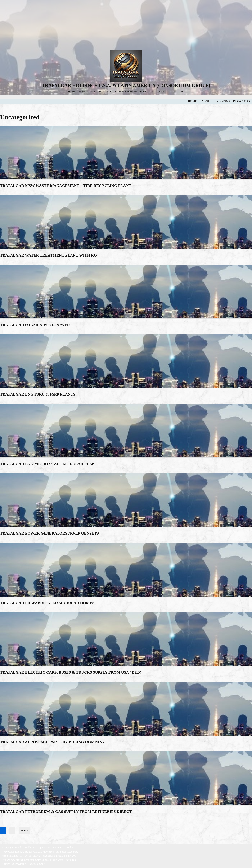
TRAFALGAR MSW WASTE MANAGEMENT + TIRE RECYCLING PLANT (66, 186)
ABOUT (207, 101)
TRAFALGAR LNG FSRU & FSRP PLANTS (38, 394)
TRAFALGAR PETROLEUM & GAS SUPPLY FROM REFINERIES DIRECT (66, 812)
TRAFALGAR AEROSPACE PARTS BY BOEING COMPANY (52, 742)
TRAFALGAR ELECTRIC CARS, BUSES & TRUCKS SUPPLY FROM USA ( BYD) (71, 672)
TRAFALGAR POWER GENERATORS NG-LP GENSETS (49, 533)
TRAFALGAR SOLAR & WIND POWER (35, 325)
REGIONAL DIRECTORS (233, 101)
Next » (25, 831)
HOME (192, 101)
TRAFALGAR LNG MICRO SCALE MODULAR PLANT (49, 464)
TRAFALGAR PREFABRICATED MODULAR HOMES (47, 603)
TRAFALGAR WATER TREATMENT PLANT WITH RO (48, 255)
